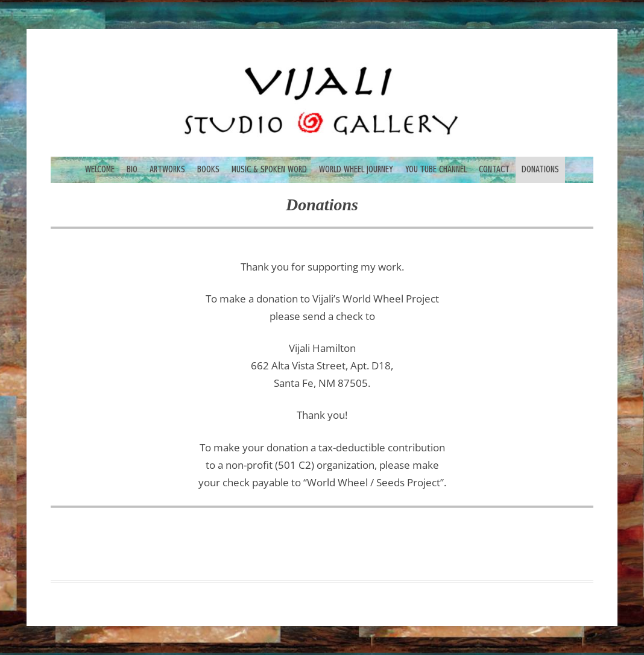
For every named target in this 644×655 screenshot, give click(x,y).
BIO (132, 170)
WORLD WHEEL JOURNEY (356, 170)
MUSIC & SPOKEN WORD (269, 170)
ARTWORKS (167, 170)
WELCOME (100, 170)
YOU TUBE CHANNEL (436, 170)
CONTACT (494, 170)
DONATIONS (540, 170)
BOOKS (208, 170)
